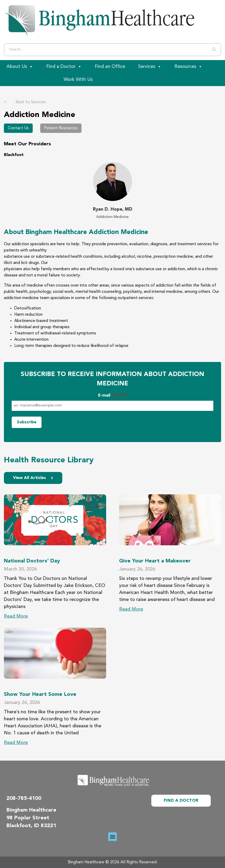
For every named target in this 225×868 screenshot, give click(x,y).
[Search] (214, 50)
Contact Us (18, 128)
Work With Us (78, 80)
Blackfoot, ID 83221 (31, 826)
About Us (20, 67)
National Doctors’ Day (32, 561)
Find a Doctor (64, 67)
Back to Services (25, 102)
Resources (188, 67)
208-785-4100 (24, 799)
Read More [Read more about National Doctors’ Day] (16, 616)
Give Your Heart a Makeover (155, 561)
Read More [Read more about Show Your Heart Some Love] (16, 743)
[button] (112, 837)
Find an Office (110, 67)
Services (150, 67)
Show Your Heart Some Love (40, 695)
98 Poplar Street (28, 818)
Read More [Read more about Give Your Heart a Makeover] (131, 609)
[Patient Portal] (29, 80)
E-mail (112, 396)
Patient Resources (61, 128)
